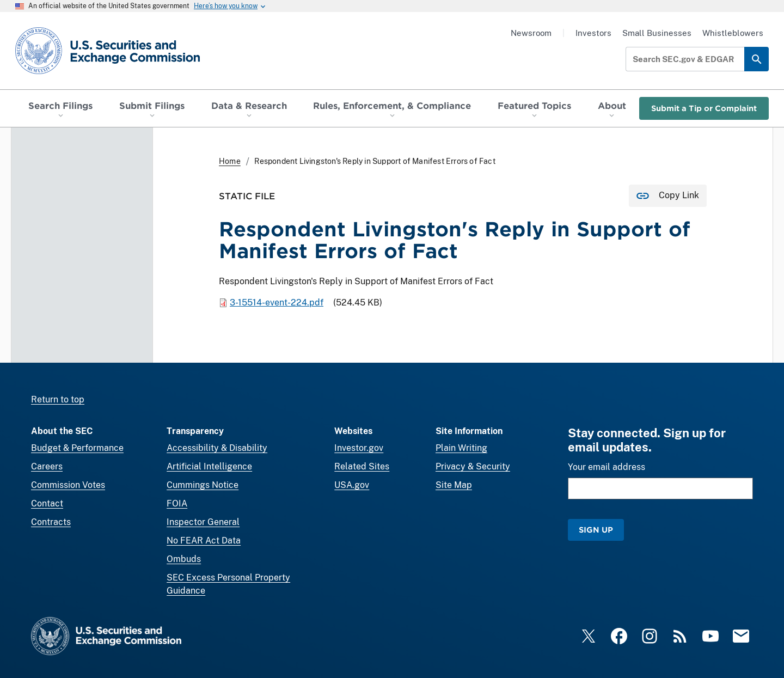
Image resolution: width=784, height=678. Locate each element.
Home (230, 161)
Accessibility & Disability (217, 448)
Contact (47, 503)
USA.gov (352, 485)
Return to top (58, 399)
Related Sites (362, 466)
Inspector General (203, 522)
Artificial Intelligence (209, 466)
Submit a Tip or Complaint (704, 108)
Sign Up (596, 530)
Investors (593, 33)
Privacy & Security (473, 466)
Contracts (51, 522)
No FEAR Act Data (204, 540)
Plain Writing (461, 448)
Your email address (607, 467)
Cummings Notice (203, 485)
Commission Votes (68, 485)
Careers (47, 466)
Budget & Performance (77, 448)
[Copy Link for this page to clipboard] (668, 196)
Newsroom (531, 33)
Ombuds (184, 559)
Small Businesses (657, 33)
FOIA (177, 503)
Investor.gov (359, 448)
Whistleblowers (733, 33)
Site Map (454, 485)
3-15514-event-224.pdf (277, 303)
